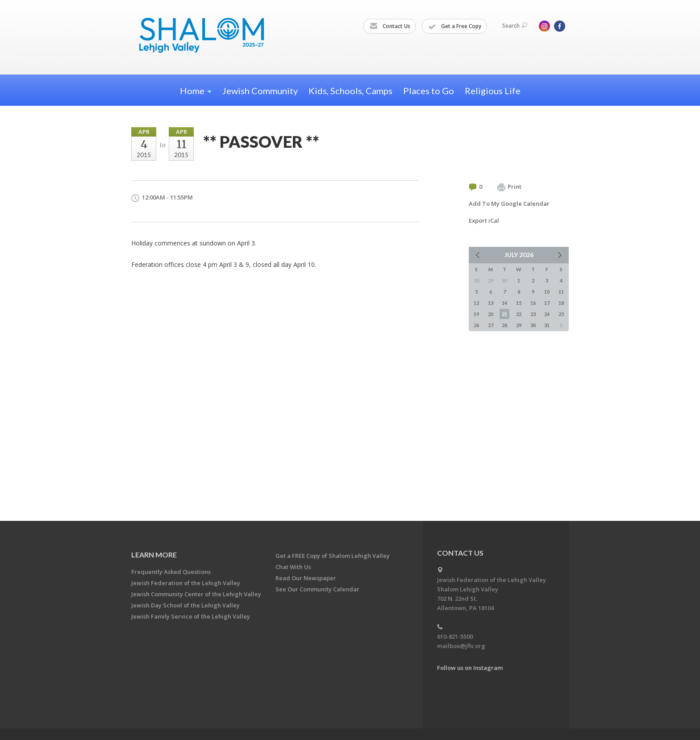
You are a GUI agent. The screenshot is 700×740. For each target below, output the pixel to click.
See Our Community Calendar (317, 589)
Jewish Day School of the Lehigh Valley (185, 605)
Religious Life (493, 91)
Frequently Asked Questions (171, 572)
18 (561, 303)
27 (491, 325)
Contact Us (390, 26)
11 (561, 292)
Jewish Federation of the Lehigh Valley (186, 583)
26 (476, 325)
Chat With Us (293, 567)
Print (509, 187)
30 (533, 325)
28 (504, 325)
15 (519, 303)
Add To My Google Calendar (509, 204)
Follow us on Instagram (470, 668)
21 (504, 314)
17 (547, 303)
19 (476, 314)
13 (491, 303)
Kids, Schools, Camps (350, 91)
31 (547, 325)
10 (547, 292)
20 (491, 314)
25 (561, 314)
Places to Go (429, 91)
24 (547, 314)
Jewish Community (260, 91)
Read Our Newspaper (306, 578)
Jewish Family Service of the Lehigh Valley (191, 616)
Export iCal (484, 220)
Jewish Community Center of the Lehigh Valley (196, 594)
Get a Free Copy (455, 26)
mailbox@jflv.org (461, 646)
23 (533, 314)
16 (533, 303)
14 (504, 303)
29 (519, 325)
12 (476, 303)
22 (519, 314)
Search (515, 26)
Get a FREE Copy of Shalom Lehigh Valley (333, 556)
